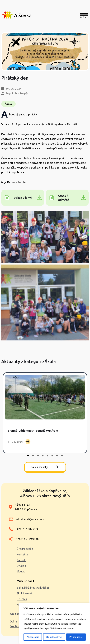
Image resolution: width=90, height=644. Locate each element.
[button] (45, 237)
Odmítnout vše (54, 637)
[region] (55, 623)
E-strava (22, 599)
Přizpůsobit (33, 637)
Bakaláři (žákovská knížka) (33, 588)
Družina (21, 566)
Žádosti (21, 560)
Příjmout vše (76, 637)
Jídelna (21, 571)
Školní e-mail (25, 593)
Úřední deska (25, 549)
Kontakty (22, 554)
